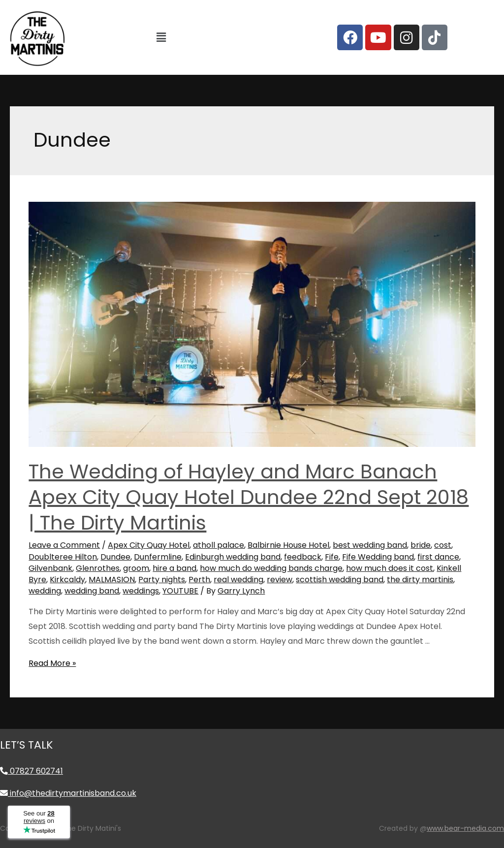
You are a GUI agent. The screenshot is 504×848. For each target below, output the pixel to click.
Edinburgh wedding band (233, 557)
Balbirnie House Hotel (288, 545)
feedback (303, 557)
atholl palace (219, 545)
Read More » (52, 663)
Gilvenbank (50, 568)
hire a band (174, 568)
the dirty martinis (420, 580)
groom (136, 568)
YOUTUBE (180, 591)
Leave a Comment (64, 545)
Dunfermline (158, 557)
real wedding (238, 580)
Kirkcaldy (67, 580)
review (280, 580)
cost (443, 545)
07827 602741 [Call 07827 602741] (31, 771)
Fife (332, 557)
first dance (438, 557)
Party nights (162, 580)
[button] (161, 37)
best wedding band (370, 545)
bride (421, 545)
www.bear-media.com (465, 828)
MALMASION (112, 580)
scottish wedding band (340, 580)
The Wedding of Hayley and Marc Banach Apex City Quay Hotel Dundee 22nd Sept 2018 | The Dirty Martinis (249, 497)
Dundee (115, 557)
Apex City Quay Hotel (149, 545)
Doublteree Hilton (63, 557)
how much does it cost (390, 568)
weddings (141, 591)
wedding (45, 591)
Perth (199, 580)
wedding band (92, 591)
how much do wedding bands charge (271, 568)
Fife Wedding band (378, 557)
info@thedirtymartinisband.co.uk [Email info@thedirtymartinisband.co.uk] (68, 793)
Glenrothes (98, 568)
